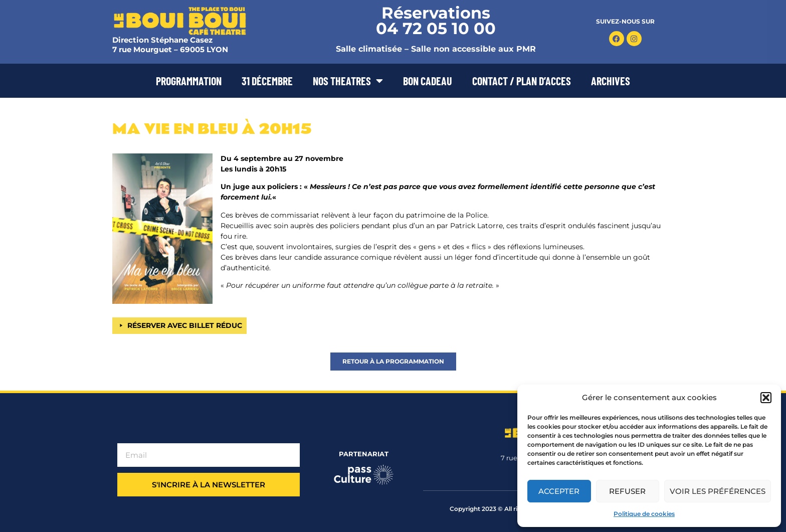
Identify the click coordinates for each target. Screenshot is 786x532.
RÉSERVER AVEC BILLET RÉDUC (185, 325)
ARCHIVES (611, 81)
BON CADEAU (428, 81)
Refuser (627, 491)
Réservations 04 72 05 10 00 (436, 21)
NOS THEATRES (348, 81)
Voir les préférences (718, 491)
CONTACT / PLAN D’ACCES (522, 81)
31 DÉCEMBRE (267, 81)
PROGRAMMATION (189, 81)
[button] (766, 398)
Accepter (559, 491)
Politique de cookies (644, 514)
